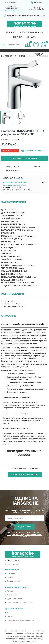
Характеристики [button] (13, 166)
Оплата (10, 577)
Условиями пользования (33, 535)
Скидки (10, 617)
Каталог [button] (10, 33)
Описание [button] (36, 166)
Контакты (31, 37)
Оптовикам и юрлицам (31, 33)
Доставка (11, 573)
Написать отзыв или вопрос (25, 475)
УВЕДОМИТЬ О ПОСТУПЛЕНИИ (24, 158)
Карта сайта (12, 595)
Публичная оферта (15, 599)
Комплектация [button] (13, 170)
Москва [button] (20, 178)
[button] (12, 10)
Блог (9, 613)
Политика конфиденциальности (20, 620)
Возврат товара (13, 581)
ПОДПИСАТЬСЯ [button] (24, 527)
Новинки (17, 37)
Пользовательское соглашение (20, 603)
